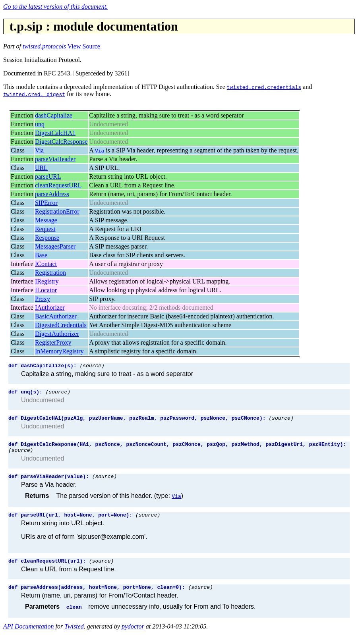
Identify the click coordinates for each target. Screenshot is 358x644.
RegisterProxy (53, 342)
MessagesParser (55, 246)
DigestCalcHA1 (55, 133)
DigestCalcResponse (61, 142)
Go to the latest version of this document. (55, 7)
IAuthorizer (50, 308)
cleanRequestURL (58, 185)
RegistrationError (57, 211)
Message (46, 220)
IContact (46, 264)
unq (40, 124)
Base (41, 255)
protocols (54, 46)
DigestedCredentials (61, 325)
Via (39, 150)
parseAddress (52, 194)
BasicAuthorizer (56, 316)
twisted (32, 46)
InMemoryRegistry (59, 351)
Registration (50, 273)
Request (45, 229)
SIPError (46, 203)
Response (47, 238)
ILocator (46, 290)
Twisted (74, 637)
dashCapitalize (54, 115)
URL (41, 168)
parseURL (48, 176)
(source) (92, 366)
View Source (84, 46)
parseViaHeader (55, 159)
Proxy (43, 299)
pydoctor (133, 637)
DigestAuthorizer (57, 334)
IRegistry (47, 281)
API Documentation (29, 637)
